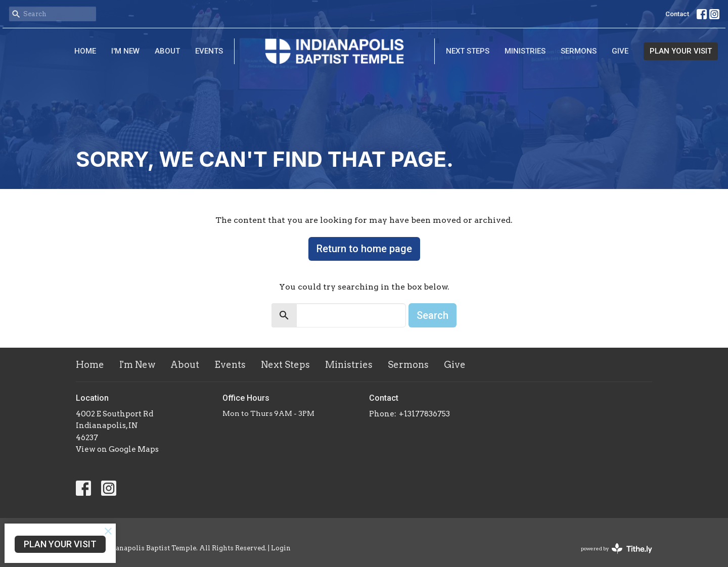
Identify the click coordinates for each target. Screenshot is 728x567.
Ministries (525, 51)
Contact (677, 14)
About (167, 51)
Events (209, 51)
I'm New (125, 51)
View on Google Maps (117, 449)
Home (85, 51)
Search (433, 315)
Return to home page (364, 249)
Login (281, 548)
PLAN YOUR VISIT (681, 51)
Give (620, 51)
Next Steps (468, 51)
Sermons (579, 51)
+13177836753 (424, 414)
